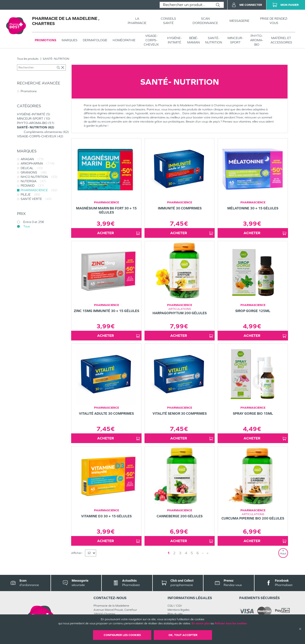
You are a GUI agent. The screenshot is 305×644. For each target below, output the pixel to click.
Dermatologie (95, 40)
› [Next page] (203, 553)
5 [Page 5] (192, 553)
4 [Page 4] (186, 553)
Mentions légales (178, 610)
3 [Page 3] (180, 553)
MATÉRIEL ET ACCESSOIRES (281, 40)
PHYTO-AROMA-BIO (257, 40)
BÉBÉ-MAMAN (194, 40)
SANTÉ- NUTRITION (214, 40)
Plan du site (175, 614)
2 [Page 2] (174, 553)
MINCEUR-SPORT (235, 40)
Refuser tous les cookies (231, 623)
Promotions (46, 40)
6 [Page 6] (198, 553)
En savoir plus (201, 623)
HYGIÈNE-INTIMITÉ (174, 40)
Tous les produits (28, 59)
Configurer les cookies (122, 635)
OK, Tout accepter (183, 635)
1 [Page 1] (169, 553)
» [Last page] (208, 553)
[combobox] (186, 5)
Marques (70, 40)
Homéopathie (124, 40)
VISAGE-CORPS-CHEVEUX (151, 40)
